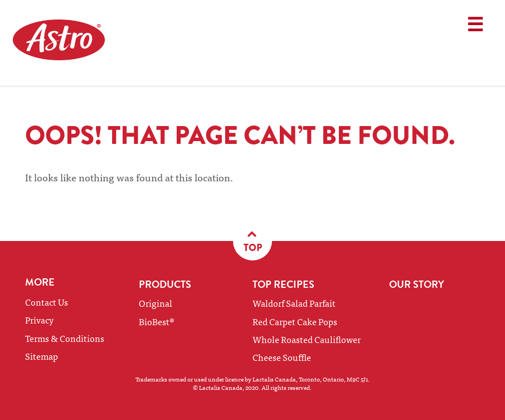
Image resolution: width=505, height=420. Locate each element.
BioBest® (157, 321)
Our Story (417, 284)
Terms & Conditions (65, 338)
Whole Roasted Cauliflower (307, 339)
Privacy (39, 320)
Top (253, 241)
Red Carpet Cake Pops (295, 321)
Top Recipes (283, 284)
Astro (74, 43)
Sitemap (42, 356)
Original (156, 303)
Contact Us (47, 302)
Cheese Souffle (282, 357)
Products (165, 284)
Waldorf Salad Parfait (294, 303)
